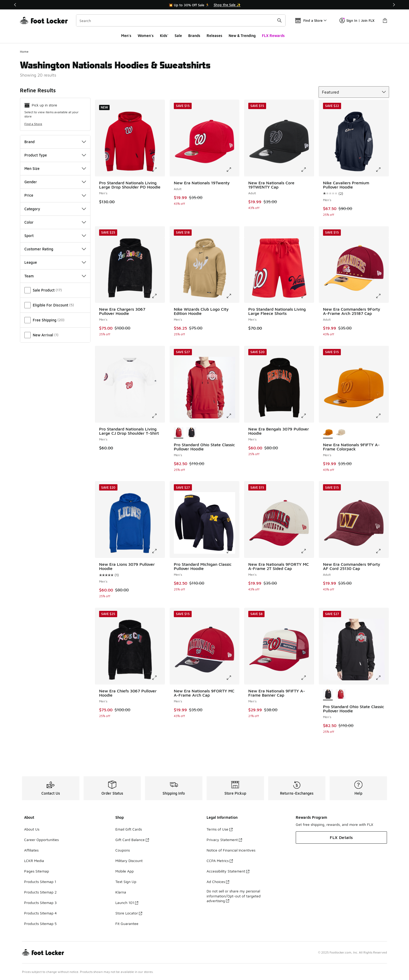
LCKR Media (34, 861)
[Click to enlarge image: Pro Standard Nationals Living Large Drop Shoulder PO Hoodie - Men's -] (158, 170)
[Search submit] (279, 20)
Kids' (164, 36)
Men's (126, 36)
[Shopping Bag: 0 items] (385, 20)
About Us (32, 829)
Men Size (55, 168)
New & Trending (242, 36)
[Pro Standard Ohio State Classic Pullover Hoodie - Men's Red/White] (341, 694)
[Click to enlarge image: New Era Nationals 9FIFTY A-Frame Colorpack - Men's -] (382, 416)
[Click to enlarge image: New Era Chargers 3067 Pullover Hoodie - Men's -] (158, 296)
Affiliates (31, 850)
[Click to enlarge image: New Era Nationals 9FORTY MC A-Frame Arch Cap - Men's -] (233, 678)
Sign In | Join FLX (357, 20)
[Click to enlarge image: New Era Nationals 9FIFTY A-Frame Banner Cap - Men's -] (307, 678)
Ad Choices (218, 882)
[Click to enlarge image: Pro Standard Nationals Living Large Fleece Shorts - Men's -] (307, 296)
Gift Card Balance (132, 840)
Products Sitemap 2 (40, 892)
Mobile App (125, 871)
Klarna (121, 892)
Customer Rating (55, 249)
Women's (146, 36)
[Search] (181, 20)
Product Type (55, 155)
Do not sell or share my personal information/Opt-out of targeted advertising (234, 896)
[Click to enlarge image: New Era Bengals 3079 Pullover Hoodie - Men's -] (307, 416)
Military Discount (129, 861)
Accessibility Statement (228, 871)
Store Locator (129, 913)
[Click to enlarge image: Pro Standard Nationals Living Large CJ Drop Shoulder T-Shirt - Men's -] (158, 416)
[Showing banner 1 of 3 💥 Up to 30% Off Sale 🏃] (204, 5)
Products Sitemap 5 (40, 924)
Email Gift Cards (129, 829)
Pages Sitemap (37, 871)
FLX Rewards (273, 36)
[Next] (394, 5)
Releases (214, 36)
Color (55, 222)
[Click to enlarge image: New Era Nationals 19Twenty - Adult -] (233, 170)
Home (24, 52)
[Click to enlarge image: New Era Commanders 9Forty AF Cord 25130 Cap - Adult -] (382, 551)
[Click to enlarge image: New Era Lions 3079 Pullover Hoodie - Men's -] (158, 551)
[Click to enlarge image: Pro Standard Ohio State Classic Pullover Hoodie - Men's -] (233, 416)
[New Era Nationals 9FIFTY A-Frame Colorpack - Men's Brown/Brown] (341, 433)
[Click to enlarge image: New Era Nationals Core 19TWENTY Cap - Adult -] (307, 170)
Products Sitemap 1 (40, 882)
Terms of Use (220, 829)
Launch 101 (127, 903)
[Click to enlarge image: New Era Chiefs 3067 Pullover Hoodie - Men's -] (158, 678)
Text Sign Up (126, 882)
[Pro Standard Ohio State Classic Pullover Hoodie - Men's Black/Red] (191, 433)
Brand (55, 142)
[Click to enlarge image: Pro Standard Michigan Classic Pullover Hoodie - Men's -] (233, 551)
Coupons (123, 850)
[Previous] (15, 5)
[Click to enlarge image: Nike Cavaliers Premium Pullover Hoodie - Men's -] (382, 170)
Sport (55, 236)
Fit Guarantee (127, 924)
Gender (55, 182)
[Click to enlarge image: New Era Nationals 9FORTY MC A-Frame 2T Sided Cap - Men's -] (307, 551)
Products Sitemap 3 (40, 903)
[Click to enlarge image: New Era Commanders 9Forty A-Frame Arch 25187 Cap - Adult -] (382, 296)
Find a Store (33, 124)
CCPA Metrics (220, 861)
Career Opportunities (41, 840)
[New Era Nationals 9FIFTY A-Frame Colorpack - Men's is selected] (328, 433)
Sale (178, 36)
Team (55, 276)
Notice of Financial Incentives (231, 850)
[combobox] (181, 20)
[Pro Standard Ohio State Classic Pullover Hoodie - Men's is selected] (179, 433)
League (55, 262)
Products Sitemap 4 (40, 913)
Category (55, 209)
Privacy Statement (224, 840)
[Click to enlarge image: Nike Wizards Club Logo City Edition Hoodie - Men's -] (233, 296)
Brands (194, 36)
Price (55, 195)
